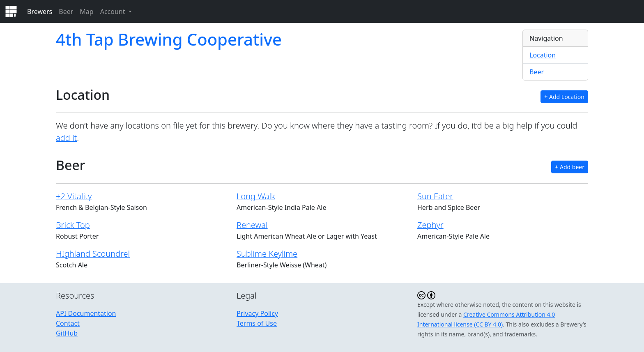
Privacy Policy (257, 313)
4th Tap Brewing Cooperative (169, 39)
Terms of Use (257, 323)
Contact (68, 323)
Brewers (40, 12)
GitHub (67, 333)
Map (86, 12)
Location (543, 55)
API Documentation (86, 313)
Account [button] (114, 12)
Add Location (564, 97)
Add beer (570, 167)
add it (66, 138)
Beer (66, 12)
